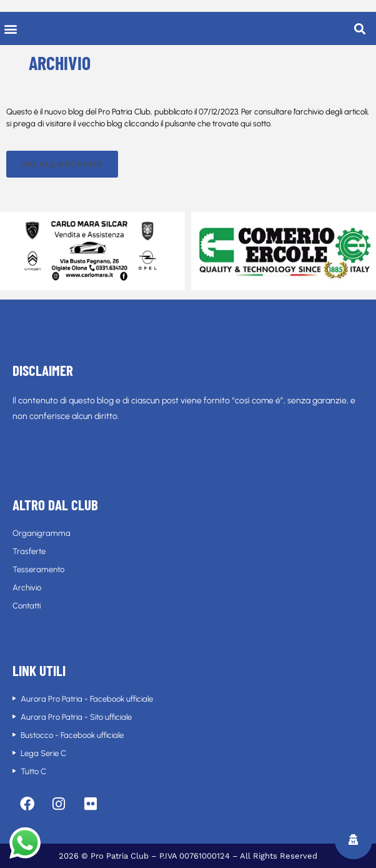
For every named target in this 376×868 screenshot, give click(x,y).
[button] (10, 28)
